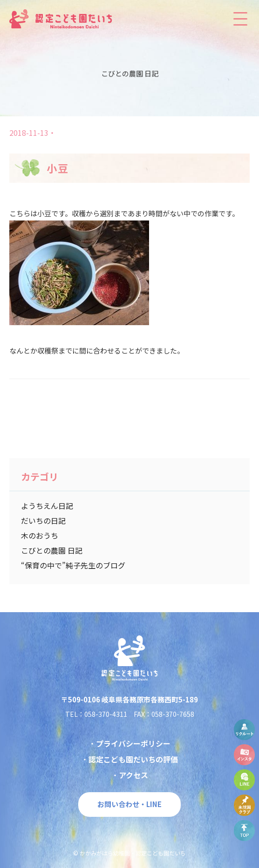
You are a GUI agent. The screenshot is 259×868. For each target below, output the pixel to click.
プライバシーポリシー (133, 743)
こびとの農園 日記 (52, 550)
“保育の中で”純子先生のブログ (73, 565)
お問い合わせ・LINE (129, 804)
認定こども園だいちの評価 (133, 759)
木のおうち (40, 535)
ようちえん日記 (47, 506)
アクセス (133, 775)
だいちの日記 (43, 521)
